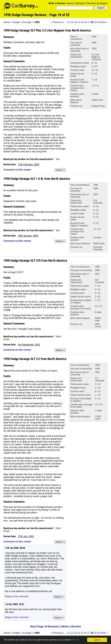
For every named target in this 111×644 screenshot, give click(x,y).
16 (85, 22)
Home (7, 22)
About (70, 3)
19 (95, 22)
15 (82, 22)
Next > (104, 22)
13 (75, 22)
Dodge (16, 22)
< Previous (56, 22)
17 (89, 22)
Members (80, 3)
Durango (27, 22)
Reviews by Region (97, 3)
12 (72, 22)
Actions (60, 170)
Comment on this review (17, 170)
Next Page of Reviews (45, 626)
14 (79, 22)
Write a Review (57, 3)
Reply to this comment (17, 596)
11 (69, 22)
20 (99, 22)
